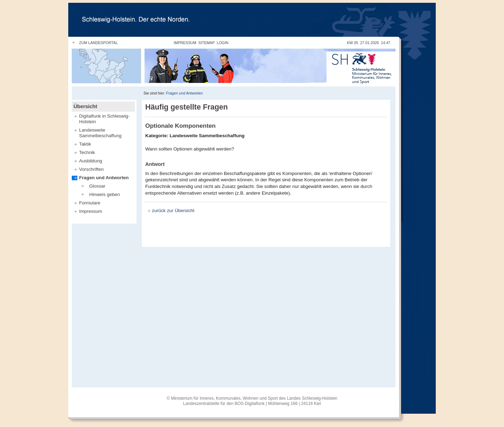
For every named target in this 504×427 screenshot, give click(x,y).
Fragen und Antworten (185, 93)
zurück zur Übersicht (173, 211)
